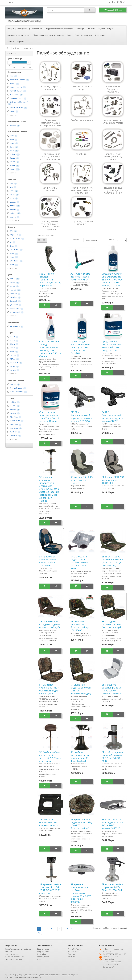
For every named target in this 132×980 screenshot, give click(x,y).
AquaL (13, 83)
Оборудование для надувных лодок (59, 29)
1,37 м (13, 337)
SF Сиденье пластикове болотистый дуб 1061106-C (80, 626)
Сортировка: (75, 239)
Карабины (82, 154)
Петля (12, 169)
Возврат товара (43, 952)
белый (13, 279)
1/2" (12, 231)
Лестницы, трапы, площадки (50, 88)
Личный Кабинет (74, 949)
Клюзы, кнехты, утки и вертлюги (113, 122)
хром (12, 191)
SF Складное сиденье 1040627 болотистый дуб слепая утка (49, 689)
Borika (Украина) (16, 98)
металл (13, 209)
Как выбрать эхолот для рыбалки (18, 949)
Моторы (11, 29)
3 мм (12, 246)
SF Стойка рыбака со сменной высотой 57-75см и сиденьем (50, 757)
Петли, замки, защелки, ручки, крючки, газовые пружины (50, 225)
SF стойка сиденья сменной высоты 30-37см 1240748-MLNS (113, 757)
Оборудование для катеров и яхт (29, 29)
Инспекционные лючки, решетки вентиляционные (50, 156)
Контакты (9, 952)
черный (13, 290)
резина (13, 217)
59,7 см (13, 355)
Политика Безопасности (15, 957)
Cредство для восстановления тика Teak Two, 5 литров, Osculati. (49, 417)
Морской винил (16, 388)
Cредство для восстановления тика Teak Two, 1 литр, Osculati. (112, 346)
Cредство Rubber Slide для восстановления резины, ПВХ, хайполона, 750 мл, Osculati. (50, 349)
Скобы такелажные (82, 120)
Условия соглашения (14, 959)
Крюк (12, 151)
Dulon (12, 111)
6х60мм (13, 410)
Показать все (13, 115)
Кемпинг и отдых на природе (19, 35)
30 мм (12, 348)
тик (11, 187)
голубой (13, 294)
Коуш (12, 143)
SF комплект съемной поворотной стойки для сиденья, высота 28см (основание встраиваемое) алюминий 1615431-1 (49, 489)
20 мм (12, 344)
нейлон (13, 213)
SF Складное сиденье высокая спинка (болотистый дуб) (81, 689)
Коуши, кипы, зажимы (50, 189)
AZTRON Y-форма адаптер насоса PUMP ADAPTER (80, 277)
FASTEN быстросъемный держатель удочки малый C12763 (113, 417)
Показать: (109, 239)
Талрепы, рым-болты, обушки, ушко (113, 156)
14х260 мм (14, 428)
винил (13, 195)
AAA (12, 76)
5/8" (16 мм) (15, 261)
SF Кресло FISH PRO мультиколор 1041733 (82, 480)
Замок (13, 166)
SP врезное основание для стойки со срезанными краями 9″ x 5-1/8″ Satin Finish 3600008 (81, 893)
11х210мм (14, 424)
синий (13, 286)
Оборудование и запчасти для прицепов (49, 35)
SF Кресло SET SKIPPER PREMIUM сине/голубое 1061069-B (49, 561)
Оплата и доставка (12, 954)
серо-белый (15, 309)
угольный (14, 305)
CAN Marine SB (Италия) (19, 102)
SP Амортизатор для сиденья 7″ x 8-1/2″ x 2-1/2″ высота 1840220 (113, 824)
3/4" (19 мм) (15, 250)
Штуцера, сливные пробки (82, 223)
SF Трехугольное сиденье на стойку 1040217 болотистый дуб (81, 824)
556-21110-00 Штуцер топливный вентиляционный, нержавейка (50, 280)
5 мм (12, 257)
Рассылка (71, 957)
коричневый (15, 312)
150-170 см (14, 363)
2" (11, 242)
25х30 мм (14, 436)
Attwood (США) (16, 87)
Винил (13, 158)
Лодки (70, 35)
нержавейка (15, 326)
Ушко (12, 147)
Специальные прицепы (16, 42)
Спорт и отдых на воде (84, 35)
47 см (12, 352)
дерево (13, 202)
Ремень (13, 125)
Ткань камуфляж (16, 392)
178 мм (13, 370)
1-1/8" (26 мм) (15, 239)
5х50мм (13, 406)
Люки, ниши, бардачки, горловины (113, 89)
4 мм (12, 253)
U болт (13, 154)
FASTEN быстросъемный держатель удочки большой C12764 (81, 417)
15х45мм (14, 432)
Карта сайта (41, 954)
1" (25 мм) (14, 235)
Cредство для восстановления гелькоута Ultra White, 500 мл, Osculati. (80, 347)
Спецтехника (100, 35)
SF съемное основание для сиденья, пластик (49, 822)
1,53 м (13, 340)
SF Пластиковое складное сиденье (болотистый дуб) (50, 624)
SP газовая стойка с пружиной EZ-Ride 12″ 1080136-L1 (113, 887)
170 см (13, 366)
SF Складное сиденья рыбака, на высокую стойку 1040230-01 (112, 689)
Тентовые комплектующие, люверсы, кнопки (50, 123)
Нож (12, 136)
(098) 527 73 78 (109, 954)
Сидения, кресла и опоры (82, 88)
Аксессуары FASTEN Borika (85, 29)
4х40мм (13, 402)
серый (13, 282)
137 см (13, 359)
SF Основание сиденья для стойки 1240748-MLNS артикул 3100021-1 (80, 562)
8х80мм (13, 413)
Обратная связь (43, 949)
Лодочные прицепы (106, 29)
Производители (43, 957)
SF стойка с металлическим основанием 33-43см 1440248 (80, 757)
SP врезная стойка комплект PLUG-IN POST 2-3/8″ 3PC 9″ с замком (50, 889)
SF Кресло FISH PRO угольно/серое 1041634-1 (113, 480)
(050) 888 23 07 (120, 954)
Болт (12, 139)
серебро (14, 297)
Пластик (13, 384)
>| (39, 933)
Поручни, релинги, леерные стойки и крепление (82, 190)
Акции (39, 959)
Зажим (13, 162)
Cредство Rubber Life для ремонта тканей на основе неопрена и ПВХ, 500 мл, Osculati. (112, 280)
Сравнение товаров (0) (45, 235)
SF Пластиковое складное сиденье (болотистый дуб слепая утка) (112, 561)
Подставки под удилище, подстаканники (113, 190)
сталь (12, 198)
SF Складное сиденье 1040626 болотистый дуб (112, 624)
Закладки (72, 954)
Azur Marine (15, 95)
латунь (13, 206)
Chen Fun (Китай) (16, 108)
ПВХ (12, 183)
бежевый (14, 301)
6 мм (12, 265)
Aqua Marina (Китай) (18, 80)
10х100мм (14, 417)
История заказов (74, 952)
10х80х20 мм (15, 421)
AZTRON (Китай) (16, 91)
